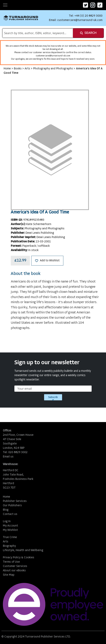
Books (18, 69)
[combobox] (38, 33)
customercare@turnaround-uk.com (80, 20)
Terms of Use (11, 562)
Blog (6, 510)
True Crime (10, 537)
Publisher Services (15, 501)
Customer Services (15, 566)
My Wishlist (10, 530)
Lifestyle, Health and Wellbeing (23, 550)
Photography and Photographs (53, 69)
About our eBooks (14, 571)
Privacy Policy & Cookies (19, 558)
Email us (8, 457)
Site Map (9, 575)
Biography (9, 546)
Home (8, 69)
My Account (10, 526)
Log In (7, 521)
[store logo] (21, 18)
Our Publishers (12, 506)
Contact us (10, 514)
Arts (28, 69)
